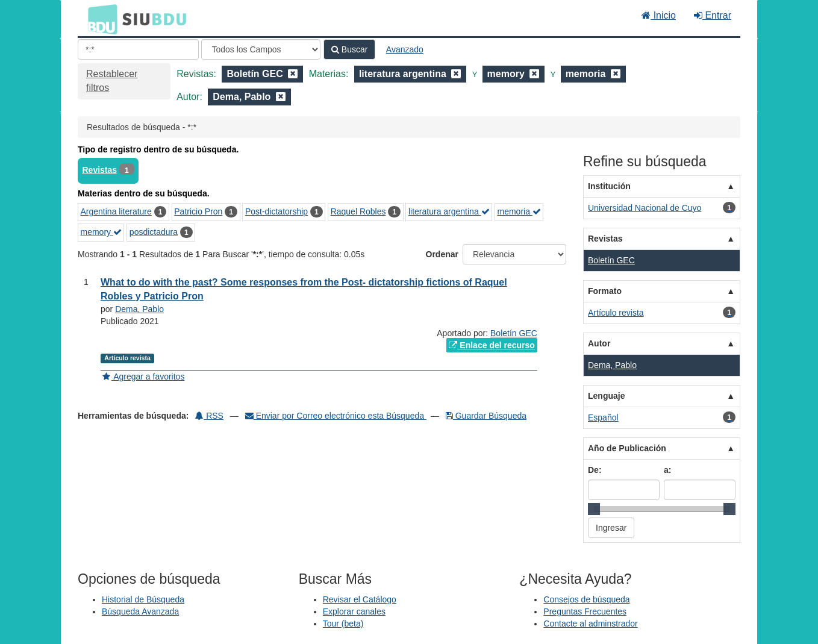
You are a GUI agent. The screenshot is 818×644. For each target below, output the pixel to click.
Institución (609, 186)
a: (667, 470)
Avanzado (405, 49)
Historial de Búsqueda (143, 599)
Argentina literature (116, 211)
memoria (519, 211)
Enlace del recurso (492, 345)
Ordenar (442, 254)
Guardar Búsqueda (486, 416)
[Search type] (261, 49)
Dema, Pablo (139, 309)
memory (101, 232)
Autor (599, 343)
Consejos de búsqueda (586, 599)
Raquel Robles (358, 211)
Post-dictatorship (276, 211)
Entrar (713, 15)
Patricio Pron (198, 211)
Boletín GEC (514, 333)
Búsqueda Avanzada (140, 611)
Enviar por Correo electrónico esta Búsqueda (336, 416)
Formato (605, 291)
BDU (99, 19)
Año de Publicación (627, 448)
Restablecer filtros (112, 81)
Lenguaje (606, 396)
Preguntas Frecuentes (585, 611)
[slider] (594, 509)
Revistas (100, 170)
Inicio (659, 15)
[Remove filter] (293, 74)
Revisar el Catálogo (360, 599)
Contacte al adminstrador (590, 624)
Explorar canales (354, 611)
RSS (209, 416)
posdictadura (154, 232)
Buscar (349, 49)
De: (595, 470)
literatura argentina (449, 211)
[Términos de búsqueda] (138, 49)
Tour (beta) (343, 624)
